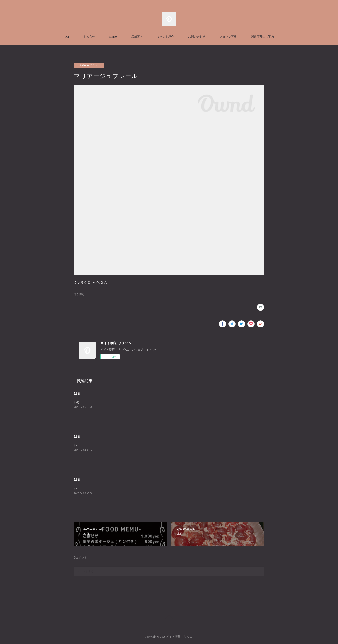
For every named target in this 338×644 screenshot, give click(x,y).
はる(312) (79, 294)
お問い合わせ (197, 37)
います (78, 445)
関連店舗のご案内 (262, 37)
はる (77, 393)
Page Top (169, 618)
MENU (113, 37)
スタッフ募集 (228, 37)
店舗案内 (137, 37)
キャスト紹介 (165, 37)
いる (77, 402)
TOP (67, 37)
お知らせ (89, 37)
